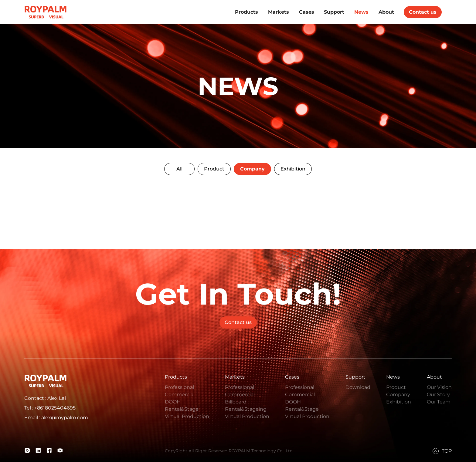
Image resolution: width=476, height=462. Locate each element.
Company (252, 169)
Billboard (236, 402)
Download (358, 387)
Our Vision (439, 387)
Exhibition (293, 169)
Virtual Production (187, 416)
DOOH (173, 402)
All (179, 169)
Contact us (423, 12)
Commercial (180, 395)
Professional (179, 387)
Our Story (438, 395)
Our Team (439, 402)
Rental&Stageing (246, 409)
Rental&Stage (182, 409)
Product (214, 169)
